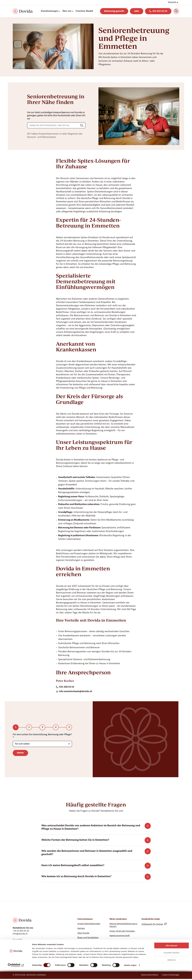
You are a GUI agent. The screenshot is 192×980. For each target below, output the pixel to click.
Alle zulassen (171, 955)
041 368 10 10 (65, 688)
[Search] (176, 12)
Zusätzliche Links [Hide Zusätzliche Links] (151, 920)
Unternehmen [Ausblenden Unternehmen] (85, 920)
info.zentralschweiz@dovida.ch (74, 692)
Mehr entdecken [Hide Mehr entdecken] (118, 920)
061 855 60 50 (160, 12)
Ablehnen (172, 970)
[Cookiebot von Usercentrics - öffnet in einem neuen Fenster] (16, 975)
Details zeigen (130, 975)
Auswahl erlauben (172, 963)
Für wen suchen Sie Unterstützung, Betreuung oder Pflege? (42, 735)
